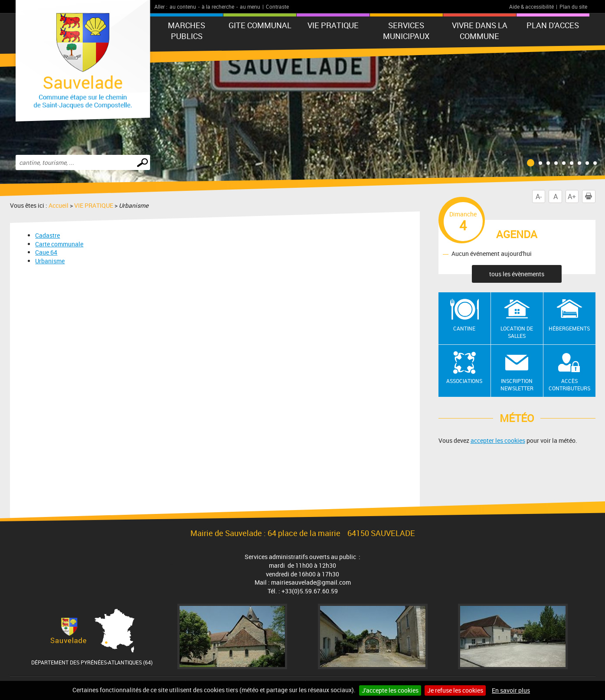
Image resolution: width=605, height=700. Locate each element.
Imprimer (590, 196)
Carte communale (59, 244)
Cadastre (47, 235)
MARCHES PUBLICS (186, 31)
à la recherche (218, 7)
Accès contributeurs (569, 384)
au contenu (183, 7)
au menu (250, 7)
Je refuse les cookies (455, 690)
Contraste (277, 7)
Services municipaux (406, 31)
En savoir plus (511, 690)
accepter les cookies (498, 440)
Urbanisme (50, 261)
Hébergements (569, 328)
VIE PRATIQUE (333, 25)
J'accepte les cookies (390, 690)
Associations (464, 381)
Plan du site (573, 7)
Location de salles (517, 332)
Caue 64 (46, 252)
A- (539, 196)
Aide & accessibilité (531, 7)
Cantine (464, 328)
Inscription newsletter (517, 384)
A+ (572, 196)
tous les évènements (517, 274)
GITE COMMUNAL (260, 25)
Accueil (59, 205)
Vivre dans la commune (480, 31)
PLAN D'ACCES (553, 25)
